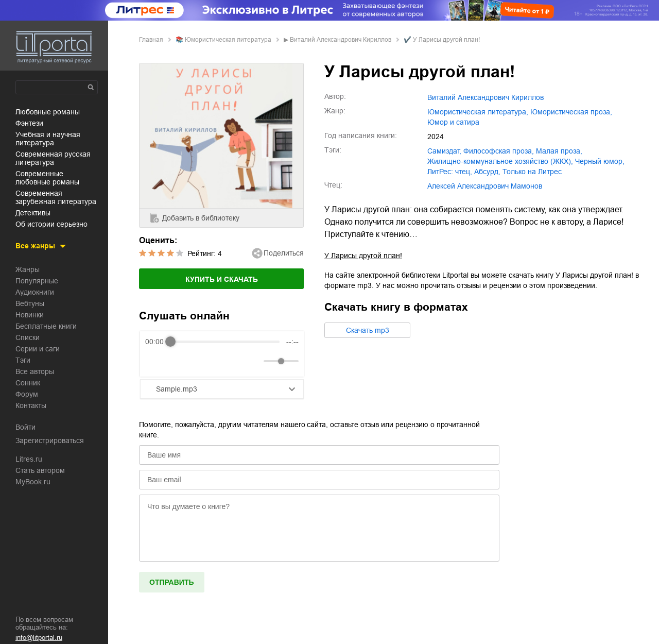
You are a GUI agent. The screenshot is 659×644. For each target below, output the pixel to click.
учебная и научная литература (48, 139)
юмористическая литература (228, 40)
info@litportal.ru (39, 638)
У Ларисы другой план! (363, 256)
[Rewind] (156, 361)
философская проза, (499, 151)
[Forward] (201, 361)
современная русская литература (53, 158)
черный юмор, (600, 161)
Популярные (37, 281)
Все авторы (35, 371)
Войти (25, 427)
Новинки (30, 315)
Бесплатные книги (46, 326)
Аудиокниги (35, 292)
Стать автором (40, 470)
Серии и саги (38, 349)
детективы (33, 213)
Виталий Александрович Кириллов (341, 40)
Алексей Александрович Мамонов (485, 186)
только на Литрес (532, 172)
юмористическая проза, (571, 112)
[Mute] (254, 361)
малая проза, (559, 151)
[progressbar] (225, 342)
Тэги (23, 360)
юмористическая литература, (478, 112)
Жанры (28, 269)
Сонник (28, 383)
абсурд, (487, 172)
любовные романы (48, 112)
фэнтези (29, 123)
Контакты (31, 405)
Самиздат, (444, 151)
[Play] (178, 361)
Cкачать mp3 (368, 330)
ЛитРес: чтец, (450, 172)
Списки (28, 337)
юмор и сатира (453, 122)
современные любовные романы (47, 178)
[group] (222, 354)
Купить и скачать (222, 279)
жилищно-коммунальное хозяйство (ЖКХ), (500, 161)
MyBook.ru (33, 482)
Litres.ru (29, 459)
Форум (27, 394)
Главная (151, 40)
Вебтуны (30, 303)
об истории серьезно (51, 224)
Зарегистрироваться (50, 440)
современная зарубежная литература (56, 197)
